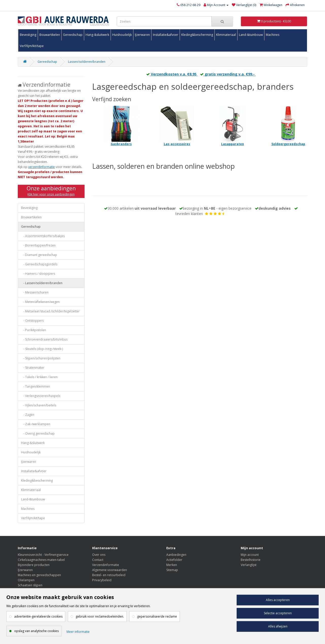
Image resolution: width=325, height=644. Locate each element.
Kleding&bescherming (197, 35)
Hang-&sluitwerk (97, 35)
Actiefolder (174, 560)
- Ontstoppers (32, 321)
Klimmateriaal (226, 35)
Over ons (99, 555)
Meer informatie (78, 632)
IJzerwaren (142, 35)
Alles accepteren (278, 600)
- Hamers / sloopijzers (38, 274)
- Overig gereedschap (38, 433)
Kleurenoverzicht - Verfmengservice (43, 555)
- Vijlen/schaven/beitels (39, 405)
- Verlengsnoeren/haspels (41, 396)
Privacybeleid (102, 580)
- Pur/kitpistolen (34, 330)
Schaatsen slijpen (30, 585)
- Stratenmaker (33, 368)
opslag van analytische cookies (36, 631)
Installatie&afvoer (166, 35)
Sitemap (172, 570)
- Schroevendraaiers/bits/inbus (44, 339)
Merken (172, 565)
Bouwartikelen (50, 35)
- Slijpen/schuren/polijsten (41, 358)
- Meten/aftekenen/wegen (40, 302)
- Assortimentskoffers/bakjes (43, 236)
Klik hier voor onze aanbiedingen (51, 194)
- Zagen (28, 415)
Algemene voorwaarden (110, 570)
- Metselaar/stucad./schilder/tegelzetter (50, 311)
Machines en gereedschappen (39, 575)
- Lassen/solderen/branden (42, 283)
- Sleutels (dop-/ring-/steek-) (42, 349)
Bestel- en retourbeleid (109, 575)
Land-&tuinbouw (251, 35)
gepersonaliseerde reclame (157, 616)
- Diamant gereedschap (39, 255)
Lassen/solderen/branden (87, 62)
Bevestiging (28, 35)
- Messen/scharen (35, 292)
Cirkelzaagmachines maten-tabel (41, 560)
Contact (98, 560)
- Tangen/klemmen (36, 386)
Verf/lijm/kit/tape (32, 46)
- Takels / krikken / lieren (39, 377)
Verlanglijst (249, 565)
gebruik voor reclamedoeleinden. (100, 616)
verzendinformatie (42, 167)
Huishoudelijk (122, 35)
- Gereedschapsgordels (39, 264)
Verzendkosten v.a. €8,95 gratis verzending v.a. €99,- (200, 74)
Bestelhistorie (251, 560)
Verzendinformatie (106, 565)
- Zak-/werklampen (36, 424)
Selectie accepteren (278, 613)
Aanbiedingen (176, 555)
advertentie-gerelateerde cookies (38, 616)
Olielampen (26, 580)
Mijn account (250, 555)
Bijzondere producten (34, 565)
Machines (273, 35)
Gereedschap (73, 35)
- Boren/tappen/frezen (38, 245)
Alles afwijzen (278, 626)
